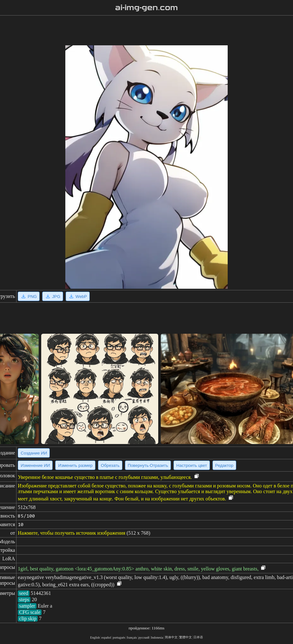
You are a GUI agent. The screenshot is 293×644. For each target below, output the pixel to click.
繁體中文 (186, 637)
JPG (53, 296)
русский (144, 638)
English (95, 638)
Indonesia (157, 638)
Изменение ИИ (35, 465)
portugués (119, 638)
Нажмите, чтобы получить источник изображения (72, 533)
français (132, 638)
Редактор (224, 465)
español (106, 638)
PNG (29, 296)
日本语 (198, 637)
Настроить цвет (192, 465)
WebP (78, 296)
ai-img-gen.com (147, 8)
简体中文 (171, 637)
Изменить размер (75, 465)
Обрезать (110, 465)
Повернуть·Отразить (148, 465)
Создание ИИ (34, 453)
